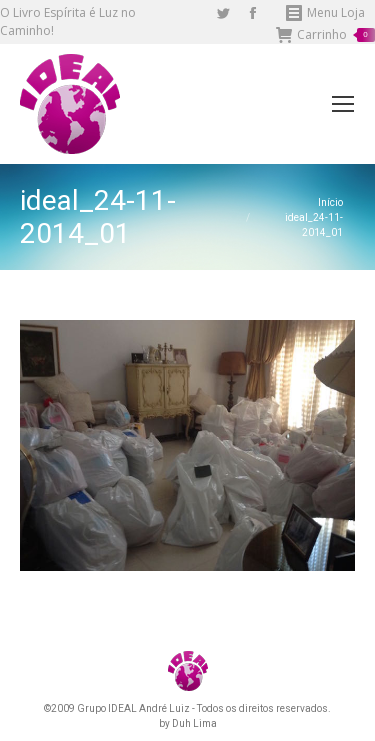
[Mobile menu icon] (343, 104)
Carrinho (325, 35)
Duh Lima (194, 723)
